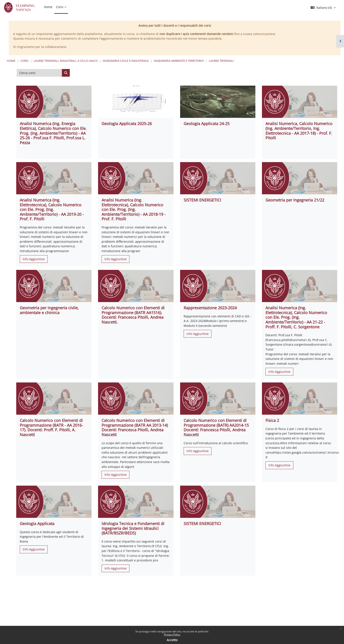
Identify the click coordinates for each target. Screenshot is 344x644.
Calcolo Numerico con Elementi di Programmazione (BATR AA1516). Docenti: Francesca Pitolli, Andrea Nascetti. (133, 315)
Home (11, 61)
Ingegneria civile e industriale (126, 61)
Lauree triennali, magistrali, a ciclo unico (66, 61)
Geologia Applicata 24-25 (207, 124)
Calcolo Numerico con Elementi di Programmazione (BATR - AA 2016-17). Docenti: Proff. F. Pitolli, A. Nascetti (51, 427)
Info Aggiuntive (34, 259)
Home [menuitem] (48, 7)
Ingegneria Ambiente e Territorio (179, 61)
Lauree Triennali (221, 61)
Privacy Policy (172, 634)
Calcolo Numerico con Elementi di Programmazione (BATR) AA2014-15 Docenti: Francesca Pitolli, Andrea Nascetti (216, 427)
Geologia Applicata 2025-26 (127, 124)
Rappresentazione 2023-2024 (210, 308)
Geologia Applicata (37, 524)
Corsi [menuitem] (60, 7)
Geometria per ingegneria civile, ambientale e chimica (49, 310)
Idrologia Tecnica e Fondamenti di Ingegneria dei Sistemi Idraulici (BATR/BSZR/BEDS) (133, 528)
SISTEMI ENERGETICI (202, 200)
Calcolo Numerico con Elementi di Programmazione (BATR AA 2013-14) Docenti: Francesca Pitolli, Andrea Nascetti (135, 427)
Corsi (24, 61)
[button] (323, 8)
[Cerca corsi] (39, 73)
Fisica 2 (272, 420)
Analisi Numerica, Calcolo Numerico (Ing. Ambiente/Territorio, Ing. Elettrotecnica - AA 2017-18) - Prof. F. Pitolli (299, 131)
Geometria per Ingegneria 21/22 (295, 200)
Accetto (172, 640)
